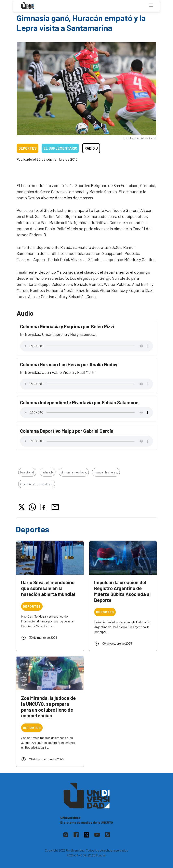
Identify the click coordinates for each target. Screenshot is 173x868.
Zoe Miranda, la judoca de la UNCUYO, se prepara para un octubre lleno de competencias (48, 707)
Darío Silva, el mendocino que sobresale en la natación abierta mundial (48, 588)
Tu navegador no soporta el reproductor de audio (86, 346)
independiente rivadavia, (37, 484)
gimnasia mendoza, (74, 472)
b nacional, (27, 472)
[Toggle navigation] (151, 5)
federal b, (48, 472)
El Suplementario (60, 148)
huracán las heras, (106, 472)
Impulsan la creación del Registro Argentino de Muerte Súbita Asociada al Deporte (122, 591)
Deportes (28, 148)
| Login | (101, 855)
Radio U (91, 148)
